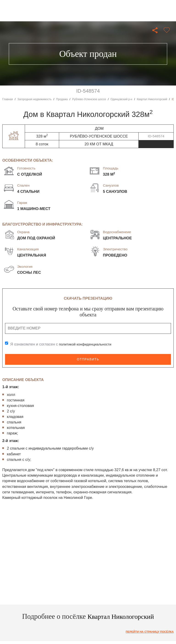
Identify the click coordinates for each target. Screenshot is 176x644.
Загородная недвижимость (37, 99)
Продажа (67, 99)
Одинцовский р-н (131, 99)
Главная (8, 99)
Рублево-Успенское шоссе (96, 99)
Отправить (88, 359)
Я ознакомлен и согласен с (63, 344)
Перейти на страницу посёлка (147, 632)
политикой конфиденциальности (88, 344)
